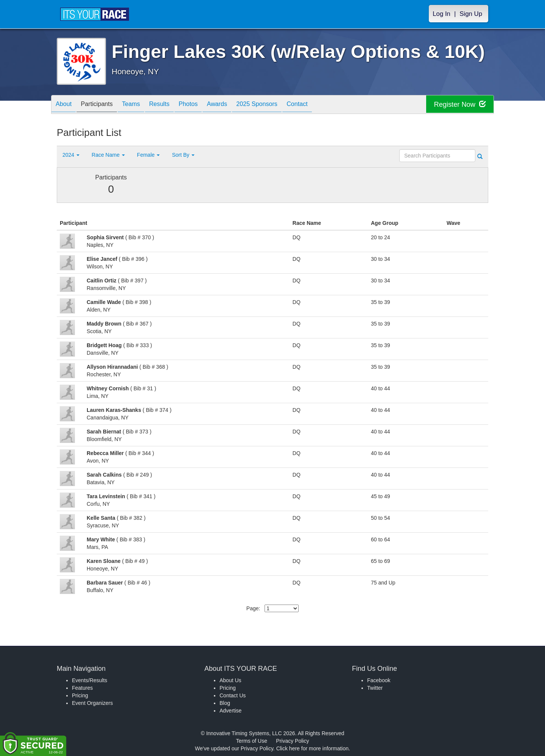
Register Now (457, 105)
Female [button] (149, 155)
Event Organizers (92, 703)
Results (173, 105)
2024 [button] (71, 155)
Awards (238, 105)
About (65, 105)
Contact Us (233, 695)
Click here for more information (312, 748)
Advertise (230, 711)
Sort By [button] (183, 155)
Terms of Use (252, 741)
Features (82, 688)
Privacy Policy (292, 741)
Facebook (379, 680)
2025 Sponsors (282, 105)
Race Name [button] (108, 155)
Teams (141, 105)
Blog (225, 703)
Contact (326, 105)
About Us (230, 680)
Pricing (80, 695)
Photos (205, 105)
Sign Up (471, 14)
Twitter (375, 688)
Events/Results (90, 680)
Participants (103, 105)
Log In (441, 14)
